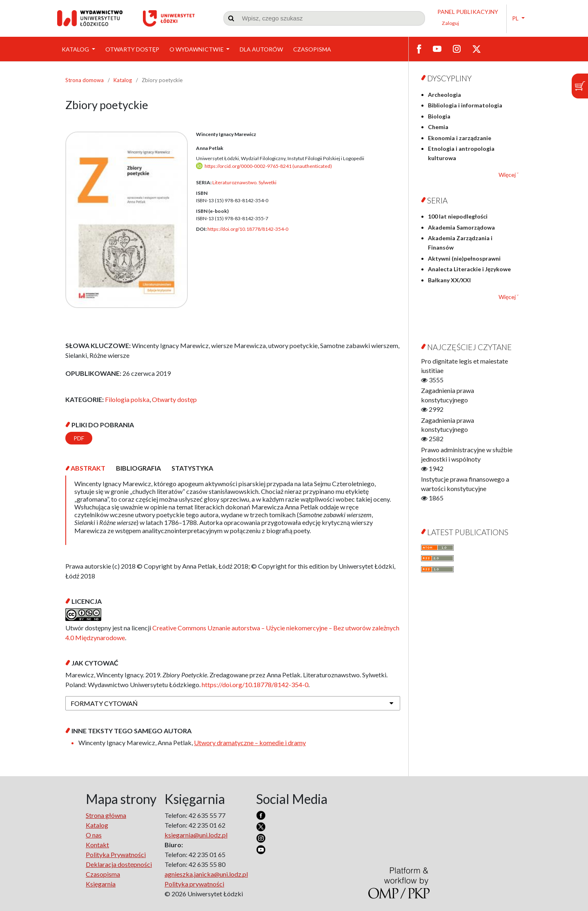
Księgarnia (101, 884)
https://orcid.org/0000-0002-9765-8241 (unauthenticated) (268, 166)
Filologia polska (127, 399)
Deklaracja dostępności (119, 864)
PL (516, 18)
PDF (79, 438)
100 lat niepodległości (458, 216)
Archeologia (444, 95)
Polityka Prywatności (116, 854)
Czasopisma (312, 49)
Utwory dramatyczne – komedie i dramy (250, 742)
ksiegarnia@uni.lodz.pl (196, 835)
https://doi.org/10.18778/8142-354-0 (248, 229)
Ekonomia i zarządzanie (460, 138)
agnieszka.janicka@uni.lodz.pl (206, 874)
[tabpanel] (233, 510)
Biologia (439, 116)
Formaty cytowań (104, 703)
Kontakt (97, 845)
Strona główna (106, 815)
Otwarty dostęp (132, 49)
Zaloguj (450, 23)
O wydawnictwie (197, 49)
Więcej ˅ (509, 175)
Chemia (438, 127)
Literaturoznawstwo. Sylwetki (244, 182)
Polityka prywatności (194, 884)
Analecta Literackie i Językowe (469, 269)
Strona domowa (85, 80)
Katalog (76, 49)
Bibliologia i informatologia (465, 105)
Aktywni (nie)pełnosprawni (464, 258)
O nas (94, 835)
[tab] (88, 468)
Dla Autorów (261, 49)
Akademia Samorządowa (461, 227)
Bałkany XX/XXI (449, 280)
